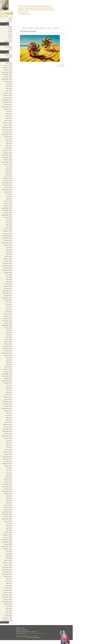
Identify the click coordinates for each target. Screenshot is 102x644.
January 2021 (8, 206)
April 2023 (9, 146)
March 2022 (8, 176)
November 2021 (7, 185)
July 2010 (9, 496)
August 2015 (8, 355)
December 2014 (7, 374)
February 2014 (8, 397)
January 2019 (8, 261)
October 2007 (8, 572)
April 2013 (9, 420)
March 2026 (8, 65)
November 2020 (7, 210)
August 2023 (8, 137)
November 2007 (7, 570)
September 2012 (7, 436)
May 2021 (9, 197)
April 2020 (9, 226)
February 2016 (8, 342)
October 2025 (8, 77)
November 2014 (7, 376)
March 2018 (8, 284)
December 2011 (7, 457)
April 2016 (9, 337)
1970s (10, 39)
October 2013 (8, 406)
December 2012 (7, 429)
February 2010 (8, 507)
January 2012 (8, 454)
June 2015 (9, 360)
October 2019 (8, 240)
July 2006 (9, 606)
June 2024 (9, 114)
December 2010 (7, 484)
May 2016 (9, 335)
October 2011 (8, 461)
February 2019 (8, 259)
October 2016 (8, 323)
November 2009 (7, 514)
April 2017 (9, 309)
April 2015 (9, 365)
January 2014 (8, 399)
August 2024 (8, 109)
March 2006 (8, 616)
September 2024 (7, 107)
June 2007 (9, 581)
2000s (10, 32)
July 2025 (9, 84)
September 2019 (7, 243)
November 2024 (7, 102)
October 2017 (8, 296)
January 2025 (8, 98)
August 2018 (8, 272)
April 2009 (9, 530)
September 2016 (7, 325)
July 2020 (9, 220)
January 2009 (8, 537)
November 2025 (7, 74)
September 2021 (7, 190)
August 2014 (8, 383)
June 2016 (9, 332)
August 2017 (8, 300)
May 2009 (9, 528)
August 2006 (8, 604)
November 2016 (7, 321)
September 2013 (7, 408)
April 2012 (9, 447)
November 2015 (7, 348)
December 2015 (7, 346)
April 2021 (9, 199)
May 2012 (9, 445)
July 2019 (9, 247)
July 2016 (9, 330)
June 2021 (9, 194)
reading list (8, 55)
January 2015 (8, 372)
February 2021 (8, 203)
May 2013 (9, 418)
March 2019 (8, 256)
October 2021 (8, 187)
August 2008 (8, 549)
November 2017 (7, 293)
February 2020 (7, 231)
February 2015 (8, 369)
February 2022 (7, 178)
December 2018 (7, 263)
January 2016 (8, 344)
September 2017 (7, 298)
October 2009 (8, 517)
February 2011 (8, 480)
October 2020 (8, 213)
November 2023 (7, 130)
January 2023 (8, 153)
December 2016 (7, 319)
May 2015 (9, 362)
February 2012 (8, 452)
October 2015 (8, 351)
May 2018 (9, 279)
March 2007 (8, 588)
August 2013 (8, 411)
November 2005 (7, 620)
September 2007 (7, 574)
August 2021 (8, 192)
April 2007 (9, 586)
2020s (10, 27)
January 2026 (8, 70)
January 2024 (8, 125)
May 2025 (9, 88)
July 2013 (9, 413)
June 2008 (9, 553)
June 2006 (9, 609)
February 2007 (7, 590)
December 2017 (7, 291)
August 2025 (8, 81)
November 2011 (7, 459)
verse (10, 49)
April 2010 (9, 503)
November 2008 (7, 542)
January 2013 (8, 427)
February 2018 (8, 286)
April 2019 (9, 254)
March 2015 (8, 367)
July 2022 (9, 167)
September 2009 (7, 519)
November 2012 (7, 431)
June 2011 (9, 471)
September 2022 (7, 162)
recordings (8, 47)
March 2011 (8, 477)
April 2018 (9, 282)
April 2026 (9, 63)
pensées (9, 21)
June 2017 (9, 305)
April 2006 (9, 613)
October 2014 (8, 378)
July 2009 (9, 523)
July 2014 (9, 385)
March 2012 (8, 450)
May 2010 (9, 500)
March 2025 (8, 93)
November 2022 (7, 157)
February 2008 (7, 563)
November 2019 (7, 238)
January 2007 (8, 593)
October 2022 (8, 160)
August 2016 (8, 328)
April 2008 (9, 558)
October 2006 (8, 599)
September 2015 (7, 353)
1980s (10, 36)
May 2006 (9, 611)
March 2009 (8, 533)
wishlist (10, 57)
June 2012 (9, 443)
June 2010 (9, 498)
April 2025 (9, 91)
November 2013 (7, 404)
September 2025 (7, 79)
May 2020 (9, 224)
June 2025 (9, 86)
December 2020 (7, 208)
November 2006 (7, 597)
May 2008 (9, 556)
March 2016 (8, 339)
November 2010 (7, 487)
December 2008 (7, 540)
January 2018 (8, 289)
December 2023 (7, 127)
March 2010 (8, 505)
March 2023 (8, 148)
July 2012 (9, 441)
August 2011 (8, 466)
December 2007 (7, 567)
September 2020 (7, 215)
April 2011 (9, 475)
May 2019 (9, 252)
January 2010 (8, 510)
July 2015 (9, 358)
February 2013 (8, 424)
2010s (10, 29)
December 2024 (7, 100)
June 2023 (9, 141)
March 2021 (8, 201)
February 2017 (8, 314)
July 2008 (9, 551)
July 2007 (9, 579)
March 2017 (8, 312)
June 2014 (9, 388)
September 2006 (7, 602)
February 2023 (7, 150)
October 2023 (8, 132)
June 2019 (9, 249)
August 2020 (8, 217)
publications (8, 41)
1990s (10, 34)
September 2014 (7, 381)
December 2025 (7, 72)
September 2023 (7, 134)
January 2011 (8, 482)
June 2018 (9, 277)
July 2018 (9, 275)
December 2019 (7, 236)
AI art (63, 65)
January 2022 (8, 180)
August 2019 (8, 245)
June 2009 (9, 526)
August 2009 (8, 521)
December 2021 (7, 183)
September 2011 (7, 464)
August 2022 (8, 164)
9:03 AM (62, 66)
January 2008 (8, 565)
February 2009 (7, 535)
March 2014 (8, 395)
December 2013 (7, 401)
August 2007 (8, 576)
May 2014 (9, 390)
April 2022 (9, 173)
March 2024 (8, 121)
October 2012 (8, 434)
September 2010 (7, 491)
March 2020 (8, 229)
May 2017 (9, 307)
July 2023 (9, 139)
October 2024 (8, 104)
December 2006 (7, 595)
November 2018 (7, 266)
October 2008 (8, 544)
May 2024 (9, 116)
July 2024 (9, 111)
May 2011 (9, 473)
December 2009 (7, 512)
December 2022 (7, 155)
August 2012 (8, 438)
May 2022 (9, 171)
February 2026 (7, 68)
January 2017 (8, 316)
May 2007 (9, 583)
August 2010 (8, 494)
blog (11, 19)
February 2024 (7, 123)
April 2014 (9, 392)
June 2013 (9, 415)
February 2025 (7, 95)
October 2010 (8, 489)
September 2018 (7, 270)
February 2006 (7, 618)
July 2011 (9, 468)
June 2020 (9, 222)
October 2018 (8, 268)
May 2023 (9, 144)
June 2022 (9, 169)
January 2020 (8, 233)
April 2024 (9, 118)
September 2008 (7, 546)
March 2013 (8, 422)
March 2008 (8, 560)
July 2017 (9, 302)
